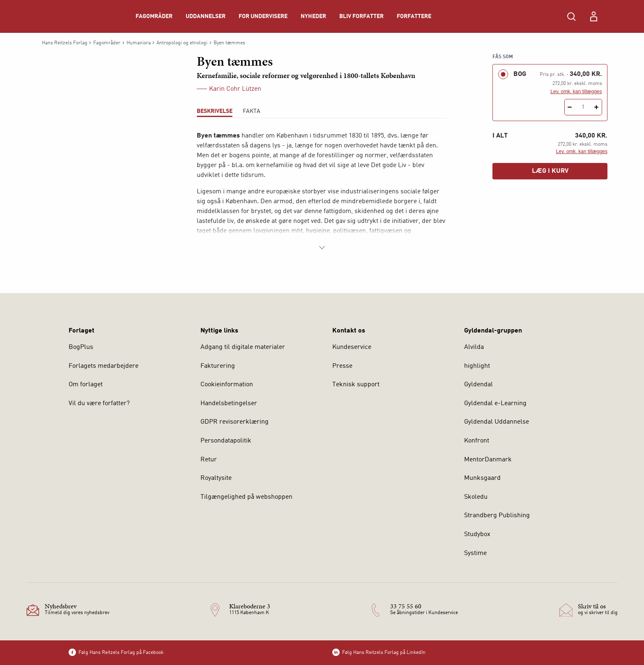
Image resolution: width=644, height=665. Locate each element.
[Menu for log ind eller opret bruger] (593, 16)
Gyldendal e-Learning (495, 404)
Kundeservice (352, 347)
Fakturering (218, 366)
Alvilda (474, 347)
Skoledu (476, 497)
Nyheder (313, 16)
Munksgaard (482, 478)
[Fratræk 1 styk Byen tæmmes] (570, 107)
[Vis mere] (322, 248)
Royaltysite (216, 478)
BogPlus (81, 347)
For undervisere (263, 16)
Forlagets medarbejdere (103, 366)
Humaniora (139, 43)
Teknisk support (356, 385)
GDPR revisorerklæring (235, 422)
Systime (475, 553)
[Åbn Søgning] (571, 16)
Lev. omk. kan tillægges (576, 92)
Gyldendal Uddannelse (497, 422)
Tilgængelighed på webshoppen (246, 497)
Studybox (477, 534)
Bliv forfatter (361, 16)
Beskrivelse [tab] (215, 111)
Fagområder (154, 16)
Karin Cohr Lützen (235, 89)
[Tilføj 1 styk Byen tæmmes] (597, 107)
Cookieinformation (227, 385)
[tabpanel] (322, 192)
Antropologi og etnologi (182, 43)
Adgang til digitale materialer (243, 347)
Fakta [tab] (252, 111)
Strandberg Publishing (497, 516)
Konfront (477, 441)
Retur (209, 460)
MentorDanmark (488, 460)
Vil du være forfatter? (99, 404)
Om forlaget (86, 385)
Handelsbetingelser (229, 404)
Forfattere (414, 16)
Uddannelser (206, 16)
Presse (342, 366)
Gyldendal (478, 385)
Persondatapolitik (226, 441)
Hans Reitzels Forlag (65, 43)
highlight (477, 366)
